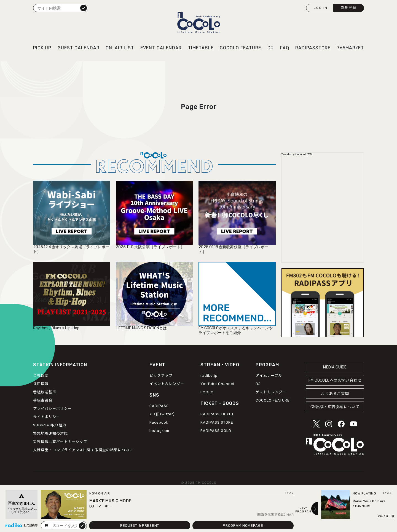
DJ (271, 48)
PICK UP (42, 48)
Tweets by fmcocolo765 (297, 154)
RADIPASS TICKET (217, 414)
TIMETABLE (201, 48)
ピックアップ (161, 375)
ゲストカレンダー (271, 392)
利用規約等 (31, 526)
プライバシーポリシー (52, 409)
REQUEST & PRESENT (140, 526)
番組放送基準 (45, 392)
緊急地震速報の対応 (50, 433)
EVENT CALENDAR (161, 48)
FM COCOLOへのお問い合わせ (335, 380)
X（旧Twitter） (163, 414)
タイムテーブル (269, 375)
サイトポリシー (47, 417)
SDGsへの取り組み (50, 425)
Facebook (159, 422)
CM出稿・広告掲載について (335, 407)
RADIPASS (159, 406)
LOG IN (321, 8)
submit (82, 525)
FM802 (207, 392)
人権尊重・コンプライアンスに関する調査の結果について (83, 450)
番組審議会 (43, 400)
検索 (84, 8)
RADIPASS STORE (217, 422)
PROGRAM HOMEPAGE (243, 526)
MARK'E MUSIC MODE (110, 501)
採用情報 (41, 384)
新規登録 (349, 8)
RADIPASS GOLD (216, 431)
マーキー (105, 506)
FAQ (285, 48)
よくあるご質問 (335, 394)
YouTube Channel (217, 384)
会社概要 (41, 375)
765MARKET (350, 48)
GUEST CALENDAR (79, 48)
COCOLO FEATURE (240, 48)
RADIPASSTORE (313, 48)
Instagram (159, 431)
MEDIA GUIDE (335, 367)
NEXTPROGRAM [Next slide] (303, 510)
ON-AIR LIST (120, 48)
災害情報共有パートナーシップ (60, 442)
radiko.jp (209, 375)
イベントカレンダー (167, 384)
